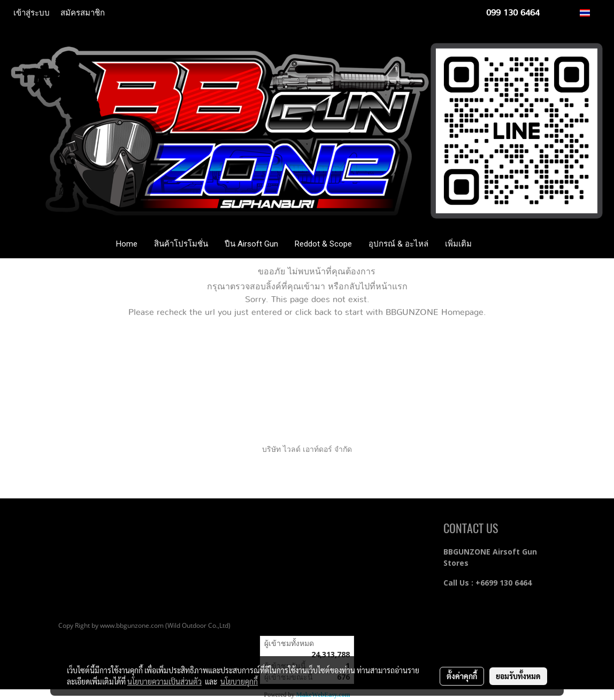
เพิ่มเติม (458, 244)
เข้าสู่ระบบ (32, 13)
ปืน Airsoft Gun (251, 244)
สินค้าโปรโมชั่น (181, 244)
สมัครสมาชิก (83, 13)
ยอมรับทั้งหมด (518, 676)
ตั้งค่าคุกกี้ (462, 676)
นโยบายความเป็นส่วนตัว (164, 681)
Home (127, 244)
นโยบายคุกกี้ (239, 681)
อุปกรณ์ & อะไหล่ (398, 244)
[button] (496, 244)
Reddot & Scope (323, 244)
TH (591, 13)
